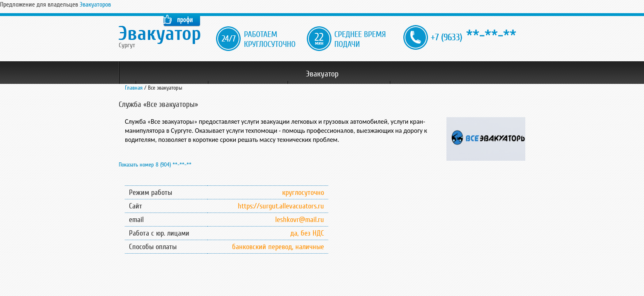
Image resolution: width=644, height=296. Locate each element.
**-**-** (474, 36)
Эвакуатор (322, 74)
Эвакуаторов (95, 5)
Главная (134, 88)
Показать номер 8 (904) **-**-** (155, 165)
